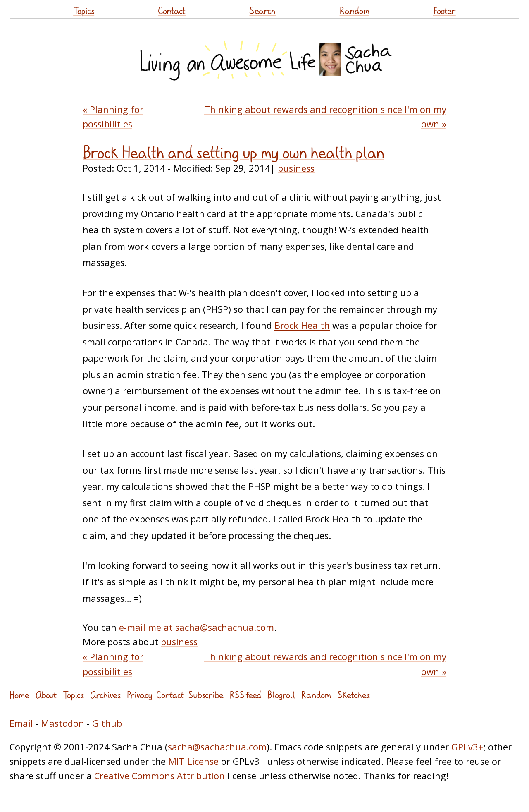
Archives (105, 695)
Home (19, 695)
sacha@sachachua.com (217, 747)
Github (107, 723)
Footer (444, 11)
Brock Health (302, 325)
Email (21, 723)
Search (262, 11)
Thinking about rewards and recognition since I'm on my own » (325, 117)
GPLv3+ (467, 747)
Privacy (139, 695)
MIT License (193, 761)
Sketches (354, 695)
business (296, 168)
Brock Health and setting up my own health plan (234, 153)
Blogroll (281, 695)
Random (355, 11)
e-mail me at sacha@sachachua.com (197, 627)
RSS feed (245, 695)
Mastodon (63, 723)
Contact (172, 11)
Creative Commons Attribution (160, 776)
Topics (84, 11)
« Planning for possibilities (113, 117)
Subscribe (206, 695)
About (46, 695)
